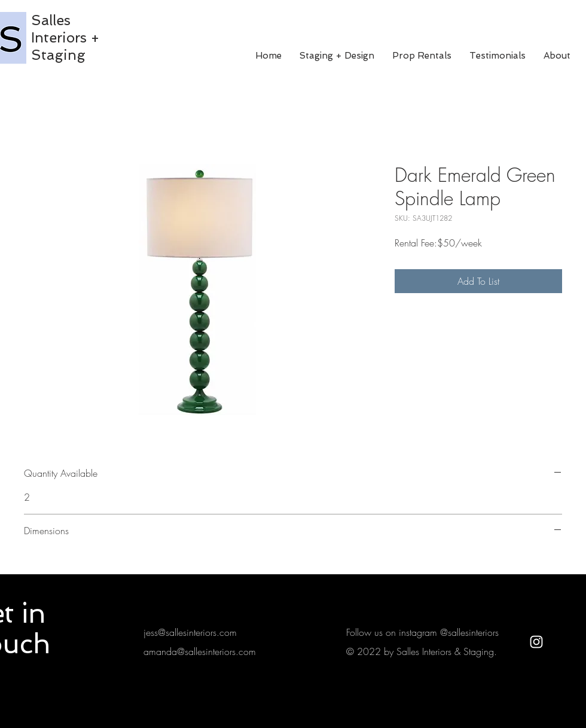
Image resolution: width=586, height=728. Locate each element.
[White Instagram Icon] (536, 642)
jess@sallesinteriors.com (190, 632)
